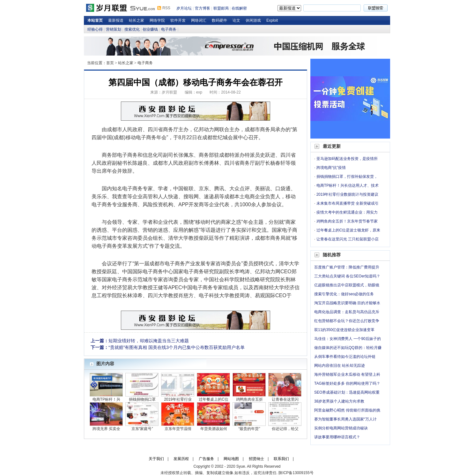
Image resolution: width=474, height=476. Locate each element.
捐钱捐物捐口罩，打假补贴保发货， (347, 177)
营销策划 (114, 29)
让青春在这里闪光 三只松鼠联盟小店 (348, 239)
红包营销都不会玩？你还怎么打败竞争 (347, 321)
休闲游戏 (253, 20)
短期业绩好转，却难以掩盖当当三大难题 (149, 341)
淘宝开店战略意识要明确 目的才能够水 (347, 303)
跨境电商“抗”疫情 (331, 168)
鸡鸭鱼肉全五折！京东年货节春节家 (347, 221)
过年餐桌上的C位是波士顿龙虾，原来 (348, 230)
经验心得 (95, 29)
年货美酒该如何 (214, 429)
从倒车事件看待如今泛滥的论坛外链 (345, 357)
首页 (110, 63)
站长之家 (137, 20)
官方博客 (203, 8)
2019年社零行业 (178, 399)
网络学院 (157, 20)
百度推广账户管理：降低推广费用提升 (347, 267)
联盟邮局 (221, 8)
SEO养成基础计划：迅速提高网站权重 (347, 392)
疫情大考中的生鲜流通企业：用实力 (347, 212)
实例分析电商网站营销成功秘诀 (341, 428)
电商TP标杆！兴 (106, 399)
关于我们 (156, 459)
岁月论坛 (184, 8)
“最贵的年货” (249, 429)
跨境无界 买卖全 (106, 429)
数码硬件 (219, 20)
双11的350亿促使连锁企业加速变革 (344, 330)
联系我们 (281, 459)
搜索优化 (132, 29)
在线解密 (239, 8)
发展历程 (181, 459)
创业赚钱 (150, 29)
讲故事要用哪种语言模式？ (337, 437)
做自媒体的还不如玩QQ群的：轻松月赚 (348, 348)
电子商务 (169, 29)
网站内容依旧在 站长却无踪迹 (340, 366)
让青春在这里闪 (285, 399)
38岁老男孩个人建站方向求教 (339, 401)
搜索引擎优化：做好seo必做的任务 (344, 294)
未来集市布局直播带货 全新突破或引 (348, 203)
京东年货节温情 (178, 429)
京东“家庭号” (142, 429)
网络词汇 (199, 20)
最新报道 (116, 20)
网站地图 (231, 459)
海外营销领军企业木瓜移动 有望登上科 (347, 374)
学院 (234, 280)
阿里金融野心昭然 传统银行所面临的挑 (347, 410)
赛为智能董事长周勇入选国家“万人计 (345, 419)
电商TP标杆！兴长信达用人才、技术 (348, 185)
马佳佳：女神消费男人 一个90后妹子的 (348, 339)
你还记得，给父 (285, 429)
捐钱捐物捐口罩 (142, 399)
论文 (236, 20)
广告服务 (206, 459)
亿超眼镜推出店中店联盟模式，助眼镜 (347, 285)
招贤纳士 (256, 459)
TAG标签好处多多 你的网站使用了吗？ (347, 383)
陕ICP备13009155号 (296, 473)
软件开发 (178, 20)
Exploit (272, 20)
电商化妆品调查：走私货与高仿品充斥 (347, 312)
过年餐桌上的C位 (214, 399)
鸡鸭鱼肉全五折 (249, 399)
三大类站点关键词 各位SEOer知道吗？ (347, 276)
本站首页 (95, 20)
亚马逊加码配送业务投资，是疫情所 (347, 159)
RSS (166, 8)
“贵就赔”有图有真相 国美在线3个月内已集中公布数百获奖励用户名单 (177, 347)
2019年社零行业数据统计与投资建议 (348, 194)
